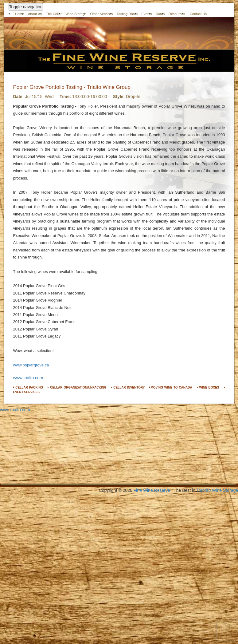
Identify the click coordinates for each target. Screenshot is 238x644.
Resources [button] (177, 14)
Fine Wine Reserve (152, 490)
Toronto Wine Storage (217, 490)
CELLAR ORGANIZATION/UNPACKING (77, 387)
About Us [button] (35, 14)
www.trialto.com (28, 378)
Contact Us (198, 14)
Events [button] (147, 14)
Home (20, 14)
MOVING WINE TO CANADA (171, 387)
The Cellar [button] (54, 14)
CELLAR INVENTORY (128, 387)
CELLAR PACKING (28, 387)
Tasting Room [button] (127, 14)
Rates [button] (160, 14)
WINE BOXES (208, 387)
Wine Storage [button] (76, 14)
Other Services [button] (101, 14)
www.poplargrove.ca (31, 365)
